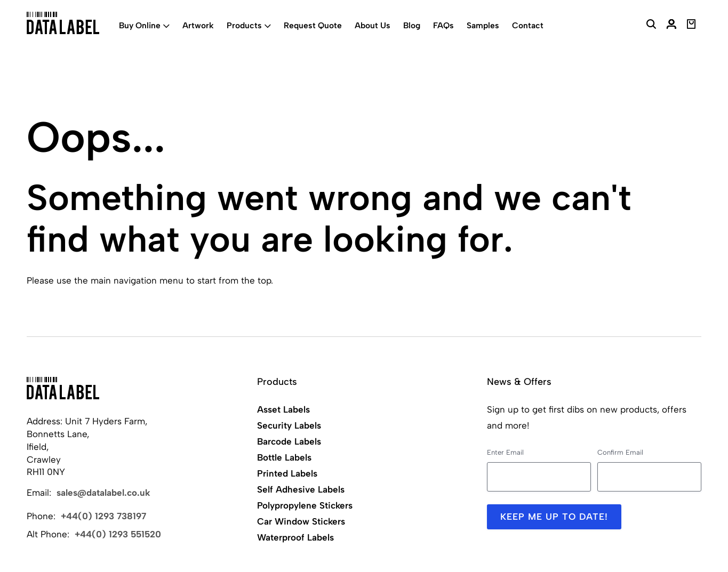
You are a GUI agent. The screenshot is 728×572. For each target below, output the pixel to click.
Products (244, 25)
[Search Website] (651, 26)
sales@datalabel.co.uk (103, 493)
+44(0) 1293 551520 (118, 534)
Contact (528, 25)
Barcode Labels (289, 441)
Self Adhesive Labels (301, 489)
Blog (412, 25)
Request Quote (313, 25)
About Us (373, 25)
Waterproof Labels (295, 537)
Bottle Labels (284, 457)
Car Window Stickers (301, 521)
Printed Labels (287, 473)
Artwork (198, 25)
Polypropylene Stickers (305, 505)
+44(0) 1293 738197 (103, 516)
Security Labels (289, 425)
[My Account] (671, 26)
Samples (483, 25)
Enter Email (505, 452)
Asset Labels (283, 409)
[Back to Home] (63, 388)
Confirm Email (620, 452)
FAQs (443, 25)
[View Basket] (691, 26)
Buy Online (140, 25)
